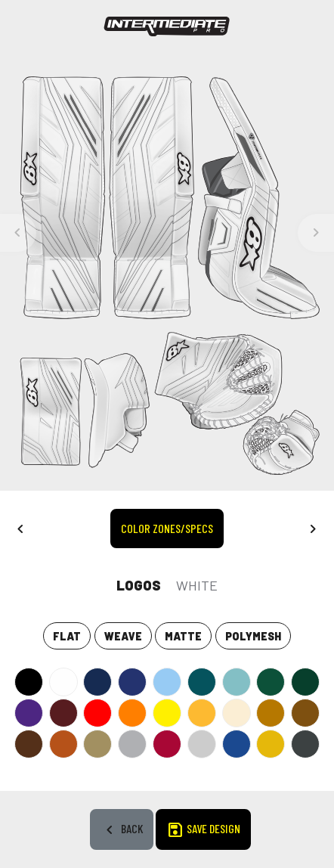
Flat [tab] (67, 636)
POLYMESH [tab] (253, 636)
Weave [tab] (123, 636)
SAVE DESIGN (203, 830)
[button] (20, 527)
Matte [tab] (183, 636)
